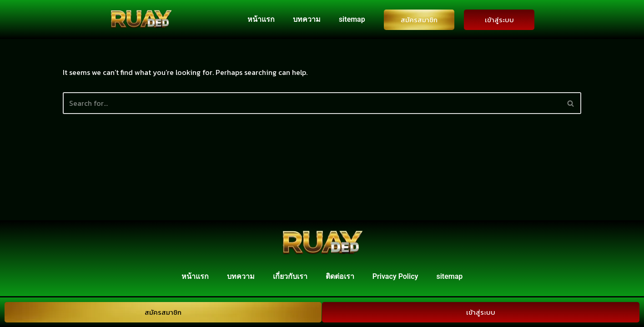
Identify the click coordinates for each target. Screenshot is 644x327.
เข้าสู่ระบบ (499, 20)
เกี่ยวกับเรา (290, 278)
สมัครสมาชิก (419, 20)
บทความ (307, 19)
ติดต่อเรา (340, 278)
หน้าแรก (261, 19)
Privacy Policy (395, 278)
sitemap (352, 19)
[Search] (312, 103)
